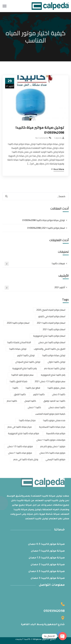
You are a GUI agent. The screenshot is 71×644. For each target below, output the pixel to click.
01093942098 (54, 612)
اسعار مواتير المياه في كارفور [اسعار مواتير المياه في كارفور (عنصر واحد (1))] (52, 316)
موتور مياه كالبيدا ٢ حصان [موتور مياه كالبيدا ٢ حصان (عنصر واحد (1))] (20, 453)
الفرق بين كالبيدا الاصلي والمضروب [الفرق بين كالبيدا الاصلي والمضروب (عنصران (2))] (50, 349)
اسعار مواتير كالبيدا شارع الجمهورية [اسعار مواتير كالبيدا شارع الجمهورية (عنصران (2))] (49, 336)
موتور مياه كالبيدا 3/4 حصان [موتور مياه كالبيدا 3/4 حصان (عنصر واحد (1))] (52, 453)
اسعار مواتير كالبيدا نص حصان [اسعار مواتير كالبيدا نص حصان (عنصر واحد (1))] (52, 342)
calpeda (58, 138)
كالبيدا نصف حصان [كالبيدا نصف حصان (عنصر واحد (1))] (57, 407)
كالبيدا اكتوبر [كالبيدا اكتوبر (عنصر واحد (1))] (39, 394)
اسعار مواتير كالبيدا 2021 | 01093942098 (46, 228)
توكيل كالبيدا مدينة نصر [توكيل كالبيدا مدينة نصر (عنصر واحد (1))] (55, 368)
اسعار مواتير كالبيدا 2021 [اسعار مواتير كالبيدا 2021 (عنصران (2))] (54, 329)
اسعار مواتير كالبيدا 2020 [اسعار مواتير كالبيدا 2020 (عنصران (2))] (18, 323)
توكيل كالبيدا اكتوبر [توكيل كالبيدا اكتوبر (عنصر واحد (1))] (26, 355)
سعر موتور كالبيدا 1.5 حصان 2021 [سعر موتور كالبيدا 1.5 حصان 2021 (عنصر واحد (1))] (50, 381)
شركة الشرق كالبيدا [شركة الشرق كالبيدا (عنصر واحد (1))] (18, 381)
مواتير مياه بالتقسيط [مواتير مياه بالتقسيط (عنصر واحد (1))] (56, 433)
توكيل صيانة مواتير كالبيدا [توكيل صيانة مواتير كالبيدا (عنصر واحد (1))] (54, 355)
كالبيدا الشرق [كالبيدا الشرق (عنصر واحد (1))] (20, 394)
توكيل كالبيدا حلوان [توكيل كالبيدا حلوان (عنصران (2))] (56, 362)
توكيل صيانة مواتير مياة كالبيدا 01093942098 (40, 130)
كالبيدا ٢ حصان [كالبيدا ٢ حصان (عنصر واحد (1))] (34, 407)
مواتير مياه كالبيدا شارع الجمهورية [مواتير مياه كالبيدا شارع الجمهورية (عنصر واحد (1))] (24, 433)
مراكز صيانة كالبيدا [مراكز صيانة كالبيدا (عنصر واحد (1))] (27, 420)
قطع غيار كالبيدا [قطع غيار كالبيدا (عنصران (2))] (33, 388)
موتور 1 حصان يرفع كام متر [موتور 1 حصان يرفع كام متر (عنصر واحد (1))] (53, 446)
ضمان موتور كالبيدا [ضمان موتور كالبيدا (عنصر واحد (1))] (56, 388)
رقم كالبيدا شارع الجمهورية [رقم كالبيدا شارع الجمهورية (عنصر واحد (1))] (25, 368)
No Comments (42, 138)
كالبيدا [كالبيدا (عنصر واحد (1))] (15, 388)
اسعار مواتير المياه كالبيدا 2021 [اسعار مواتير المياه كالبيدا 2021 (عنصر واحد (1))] (51, 323)
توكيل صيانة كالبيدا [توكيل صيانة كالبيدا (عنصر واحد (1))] (18, 349)
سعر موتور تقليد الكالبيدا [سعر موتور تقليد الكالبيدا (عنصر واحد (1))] (22, 375)
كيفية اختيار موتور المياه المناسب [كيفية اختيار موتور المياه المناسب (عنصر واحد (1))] (50, 414)
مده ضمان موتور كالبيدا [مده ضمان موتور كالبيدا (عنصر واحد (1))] (54, 420)
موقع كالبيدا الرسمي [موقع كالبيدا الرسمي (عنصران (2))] (55, 459)
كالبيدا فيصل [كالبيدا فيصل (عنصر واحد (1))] (30, 401)
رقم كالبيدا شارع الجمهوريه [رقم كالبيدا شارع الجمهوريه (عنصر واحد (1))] (53, 375)
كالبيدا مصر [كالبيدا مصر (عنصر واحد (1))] (12, 401)
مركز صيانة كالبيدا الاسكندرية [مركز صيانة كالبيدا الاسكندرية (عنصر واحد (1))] (52, 427)
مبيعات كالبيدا (35, 263)
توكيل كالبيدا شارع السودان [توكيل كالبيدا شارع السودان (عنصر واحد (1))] (28, 362)
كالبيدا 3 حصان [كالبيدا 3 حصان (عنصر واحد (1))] (59, 394)
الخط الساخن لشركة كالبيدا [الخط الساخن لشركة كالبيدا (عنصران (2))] (19, 342)
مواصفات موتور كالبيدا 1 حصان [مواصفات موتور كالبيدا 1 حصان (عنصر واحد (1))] (51, 440)
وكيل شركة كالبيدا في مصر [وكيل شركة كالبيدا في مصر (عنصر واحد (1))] (26, 459)
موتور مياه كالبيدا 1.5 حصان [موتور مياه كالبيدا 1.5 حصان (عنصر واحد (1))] (20, 446)
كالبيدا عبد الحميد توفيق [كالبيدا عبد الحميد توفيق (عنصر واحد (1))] (54, 401)
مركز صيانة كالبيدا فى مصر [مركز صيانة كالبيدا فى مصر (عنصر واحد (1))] (20, 427)
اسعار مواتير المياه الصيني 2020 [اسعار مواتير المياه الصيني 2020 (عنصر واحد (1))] (51, 310)
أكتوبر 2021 (35, 287)
